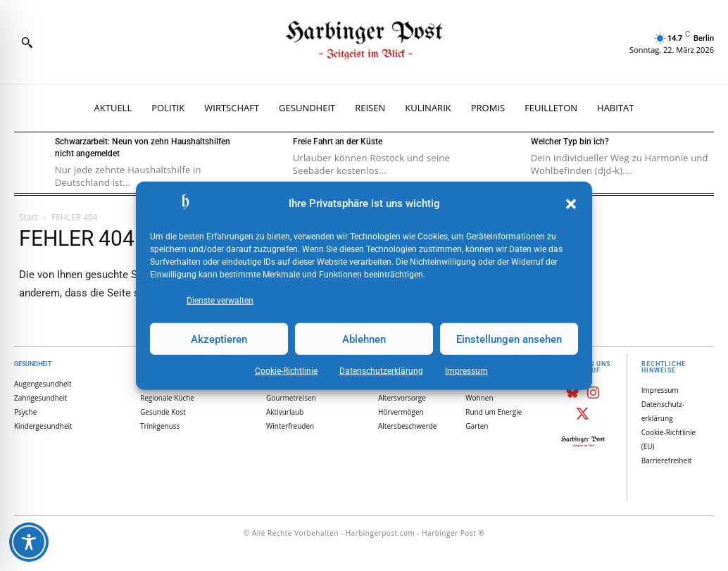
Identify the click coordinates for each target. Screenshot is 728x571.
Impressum (466, 371)
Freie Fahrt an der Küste (338, 142)
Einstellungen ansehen (509, 339)
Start (29, 217)
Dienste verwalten (220, 301)
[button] (571, 204)
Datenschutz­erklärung (381, 371)
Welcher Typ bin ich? (570, 142)
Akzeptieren (219, 339)
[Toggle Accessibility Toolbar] (29, 542)
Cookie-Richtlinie (286, 371)
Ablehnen (364, 339)
